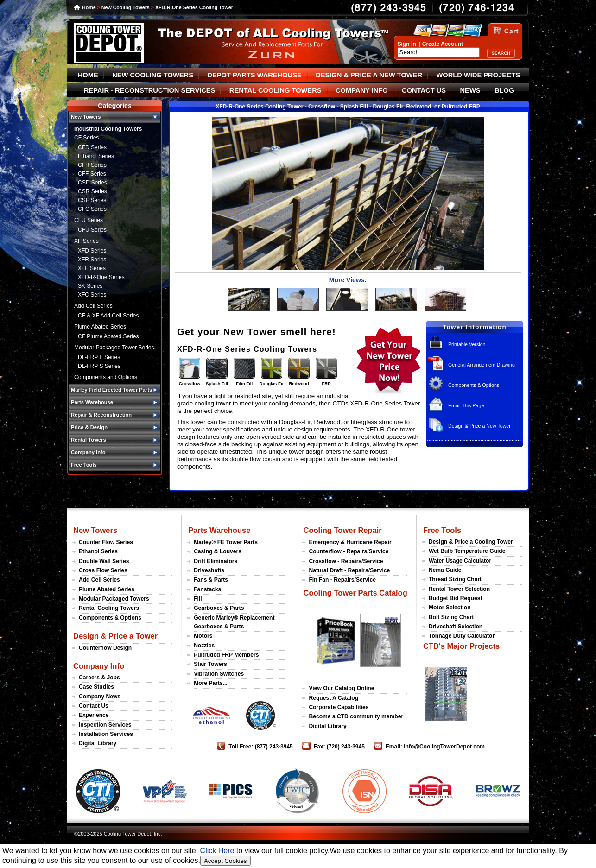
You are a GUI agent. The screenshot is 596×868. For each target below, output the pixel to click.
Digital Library (98, 743)
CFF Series (92, 174)
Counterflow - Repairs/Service (349, 551)
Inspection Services (105, 725)
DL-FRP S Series (99, 366)
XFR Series (92, 260)
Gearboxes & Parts (219, 608)
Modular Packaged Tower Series (114, 348)
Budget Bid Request (456, 598)
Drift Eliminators (216, 561)
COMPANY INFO (362, 90)
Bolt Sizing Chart (451, 617)
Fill (198, 599)
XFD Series (92, 251)
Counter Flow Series (106, 542)
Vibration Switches (219, 674)
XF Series (86, 241)
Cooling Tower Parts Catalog (355, 593)
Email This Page (466, 405)
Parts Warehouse (219, 530)
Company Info (99, 666)
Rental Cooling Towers (109, 608)
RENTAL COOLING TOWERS (276, 90)
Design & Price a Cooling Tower (471, 542)
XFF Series (92, 268)
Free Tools (442, 530)
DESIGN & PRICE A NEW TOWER (369, 75)
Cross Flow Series (103, 570)
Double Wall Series (104, 561)
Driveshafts (209, 570)
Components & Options (474, 385)
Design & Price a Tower (115, 636)
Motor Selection (450, 608)
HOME (88, 75)
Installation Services (106, 734)
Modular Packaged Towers (114, 599)
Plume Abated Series (100, 327)
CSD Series (92, 183)
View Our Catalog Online (341, 688)
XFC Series (92, 295)
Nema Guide (445, 570)
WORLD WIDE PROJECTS (479, 75)
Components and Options (106, 377)
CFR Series (92, 165)
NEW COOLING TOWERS (153, 75)
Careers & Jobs (99, 678)
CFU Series (89, 220)
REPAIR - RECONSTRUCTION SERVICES (150, 90)
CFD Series (92, 147)
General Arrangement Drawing (482, 365)
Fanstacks (207, 589)
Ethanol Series (96, 156)
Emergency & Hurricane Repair (350, 542)
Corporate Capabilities (339, 707)
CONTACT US (424, 90)
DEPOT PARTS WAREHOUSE (254, 75)
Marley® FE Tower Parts (226, 542)
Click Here (217, 851)
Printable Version (467, 344)
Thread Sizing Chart (455, 579)
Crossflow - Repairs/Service (346, 561)
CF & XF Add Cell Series (108, 316)
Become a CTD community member (356, 716)
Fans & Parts (211, 580)
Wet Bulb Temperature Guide (467, 551)
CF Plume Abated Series (108, 336)
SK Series (90, 286)
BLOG (504, 90)
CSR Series (92, 191)
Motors (203, 636)
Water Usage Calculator (460, 561)
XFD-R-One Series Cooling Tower (194, 7)
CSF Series (92, 200)
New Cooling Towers (126, 7)
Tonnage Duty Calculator (462, 636)
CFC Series (92, 209)
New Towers (95, 530)
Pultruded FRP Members (226, 655)
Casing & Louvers (218, 551)
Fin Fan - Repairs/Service (342, 580)
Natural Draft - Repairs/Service (349, 570)
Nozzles (204, 646)
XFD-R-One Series (101, 277)
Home (89, 7)
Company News (100, 697)
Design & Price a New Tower (479, 426)
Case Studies (96, 687)
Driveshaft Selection (456, 627)
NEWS (470, 90)
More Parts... (211, 683)
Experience (94, 715)
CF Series (86, 138)
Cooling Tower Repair (342, 530)
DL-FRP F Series (99, 357)
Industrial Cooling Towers (108, 129)
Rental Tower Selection (459, 589)
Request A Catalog (333, 698)
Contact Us (94, 706)
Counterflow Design (105, 648)
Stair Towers (210, 664)
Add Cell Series (93, 306)
